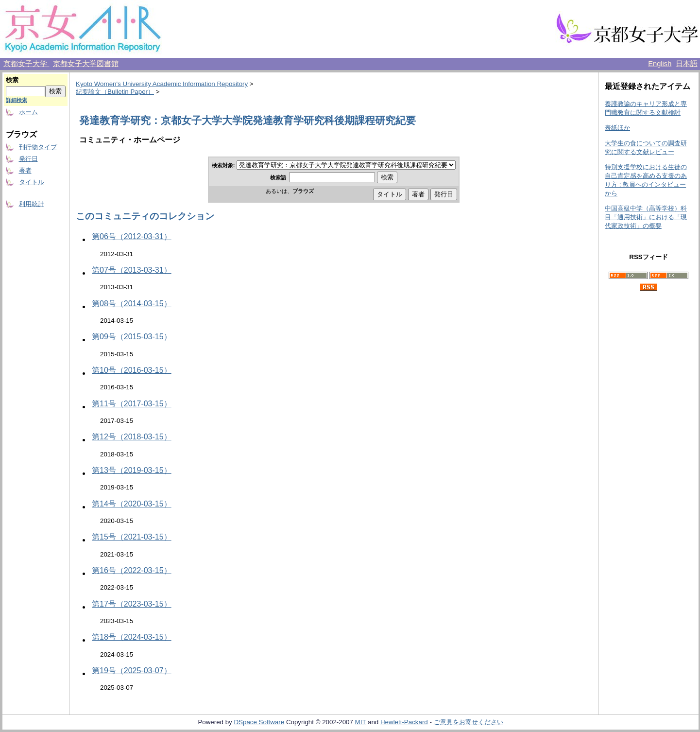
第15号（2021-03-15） (132, 537)
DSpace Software (259, 722)
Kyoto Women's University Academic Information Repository (162, 84)
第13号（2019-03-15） (132, 470)
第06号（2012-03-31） (132, 236)
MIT (361, 722)
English (660, 64)
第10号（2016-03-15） (132, 370)
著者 (25, 170)
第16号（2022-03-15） (132, 570)
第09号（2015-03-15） (132, 337)
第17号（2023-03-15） (132, 604)
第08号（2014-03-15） (132, 304)
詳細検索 (17, 100)
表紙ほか (617, 128)
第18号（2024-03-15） (132, 637)
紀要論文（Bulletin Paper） (115, 92)
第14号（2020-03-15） (132, 504)
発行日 (28, 159)
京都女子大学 (26, 64)
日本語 (687, 64)
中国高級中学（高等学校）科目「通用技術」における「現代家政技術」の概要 (646, 217)
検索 (12, 80)
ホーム (28, 112)
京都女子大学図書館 (86, 64)
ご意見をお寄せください (469, 722)
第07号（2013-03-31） (132, 270)
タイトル (32, 182)
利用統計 (32, 204)
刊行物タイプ (38, 147)
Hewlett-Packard (404, 722)
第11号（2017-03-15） (132, 404)
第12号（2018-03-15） (132, 437)
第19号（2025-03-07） (132, 671)
